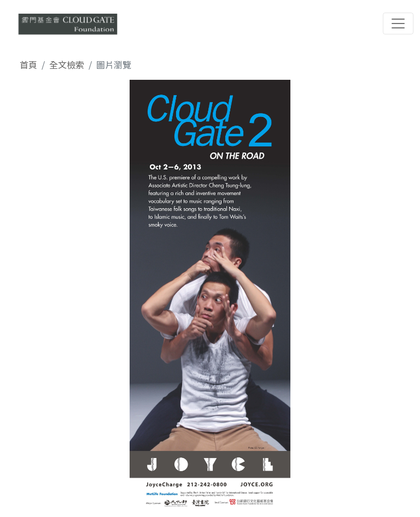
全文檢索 (67, 64)
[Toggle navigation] (398, 23)
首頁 (28, 64)
